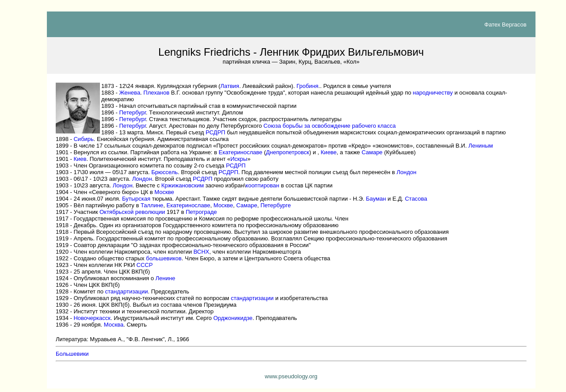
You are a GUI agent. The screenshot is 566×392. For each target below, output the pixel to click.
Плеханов (156, 93)
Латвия (230, 86)
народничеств (433, 93)
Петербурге (276, 205)
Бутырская (136, 199)
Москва (114, 325)
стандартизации (127, 291)
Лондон (407, 172)
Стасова (416, 199)
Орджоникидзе (233, 318)
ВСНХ (202, 252)
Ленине (166, 278)
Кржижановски (183, 185)
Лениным (481, 146)
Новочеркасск (92, 318)
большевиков (164, 258)
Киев (80, 159)
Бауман (376, 199)
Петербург (132, 112)
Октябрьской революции (132, 212)
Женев (130, 93)
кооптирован (262, 185)
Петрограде (201, 212)
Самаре (372, 152)
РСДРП (215, 132)
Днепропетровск (287, 152)
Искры (239, 159)
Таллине (152, 205)
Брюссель (164, 172)
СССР (145, 265)
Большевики (72, 354)
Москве (164, 192)
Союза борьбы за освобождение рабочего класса (330, 126)
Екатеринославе (241, 152)
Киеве (329, 152)
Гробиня (307, 86)
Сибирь (83, 139)
